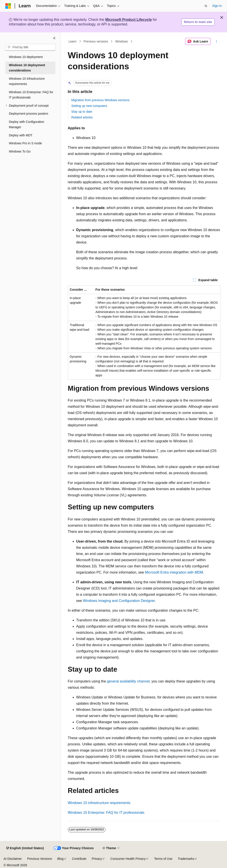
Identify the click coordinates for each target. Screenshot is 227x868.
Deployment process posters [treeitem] (28, 114)
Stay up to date (82, 112)
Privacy (97, 859)
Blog (61, 859)
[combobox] (30, 47)
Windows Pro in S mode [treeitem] (25, 143)
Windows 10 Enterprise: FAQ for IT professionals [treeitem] (31, 95)
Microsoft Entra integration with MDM (174, 572)
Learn (72, 41)
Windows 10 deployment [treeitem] (26, 57)
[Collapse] (54, 38)
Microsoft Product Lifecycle (129, 20)
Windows (122, 41)
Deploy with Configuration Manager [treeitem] (27, 125)
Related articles (82, 117)
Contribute (79, 859)
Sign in (217, 6)
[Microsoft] (8, 6)
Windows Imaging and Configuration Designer (119, 601)
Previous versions (96, 41)
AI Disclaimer (13, 859)
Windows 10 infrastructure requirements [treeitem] (27, 81)
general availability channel (128, 681)
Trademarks (186, 859)
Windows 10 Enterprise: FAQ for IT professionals (106, 813)
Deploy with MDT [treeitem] (21, 135)
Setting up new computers (89, 106)
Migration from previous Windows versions (101, 100)
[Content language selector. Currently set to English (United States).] (25, 848)
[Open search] (206, 6)
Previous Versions (39, 859)
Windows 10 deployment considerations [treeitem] (27, 68)
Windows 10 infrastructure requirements (99, 803)
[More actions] (216, 41)
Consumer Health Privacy (128, 859)
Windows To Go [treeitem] (20, 151)
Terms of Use (163, 859)
